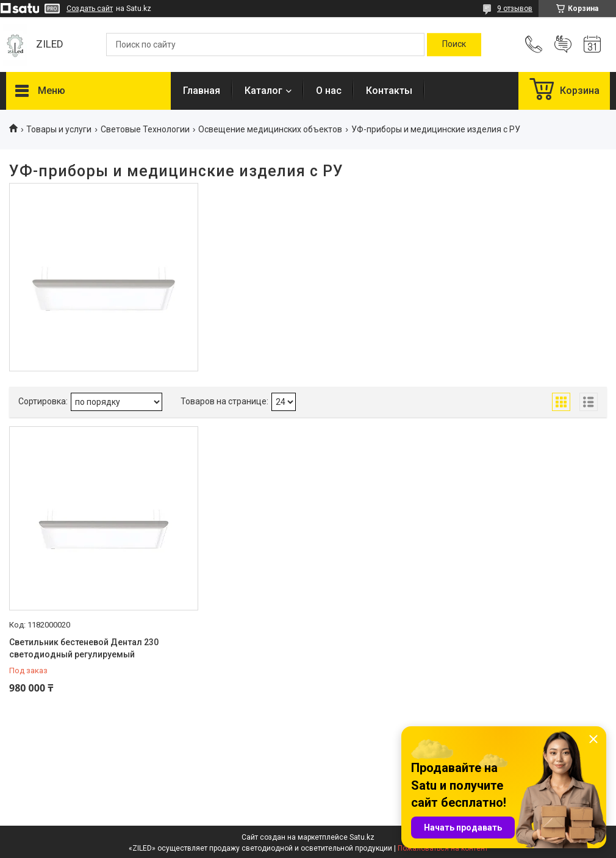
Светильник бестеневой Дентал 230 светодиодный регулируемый (84, 648)
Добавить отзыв (563, 45)
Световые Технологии (145, 129)
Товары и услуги (59, 129)
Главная (202, 91)
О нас (329, 91)
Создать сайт (90, 9)
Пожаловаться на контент (443, 848)
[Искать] (454, 45)
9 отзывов (515, 9)
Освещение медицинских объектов (270, 129)
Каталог (263, 91)
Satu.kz (362, 837)
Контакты (389, 91)
